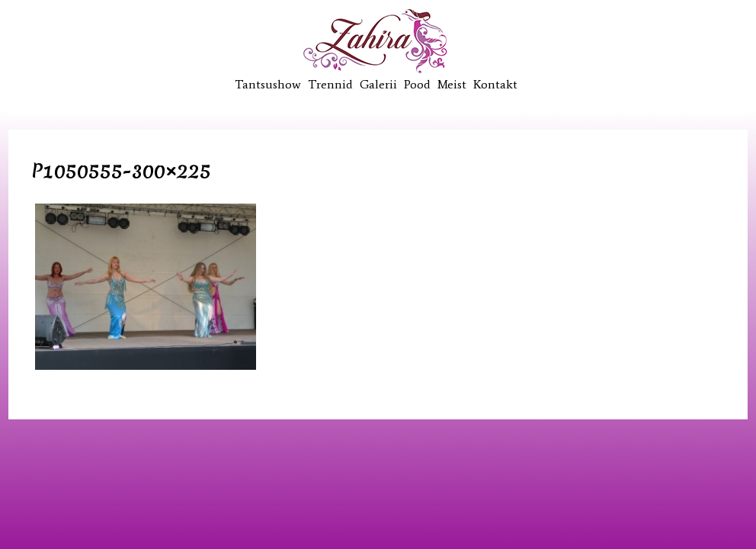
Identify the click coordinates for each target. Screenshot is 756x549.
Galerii (378, 84)
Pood (417, 84)
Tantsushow (268, 84)
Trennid (330, 84)
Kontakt (495, 84)
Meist (452, 84)
